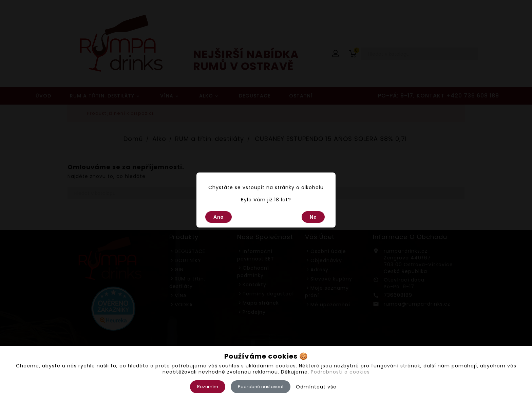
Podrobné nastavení (261, 387)
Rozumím (208, 387)
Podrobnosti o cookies (340, 372)
